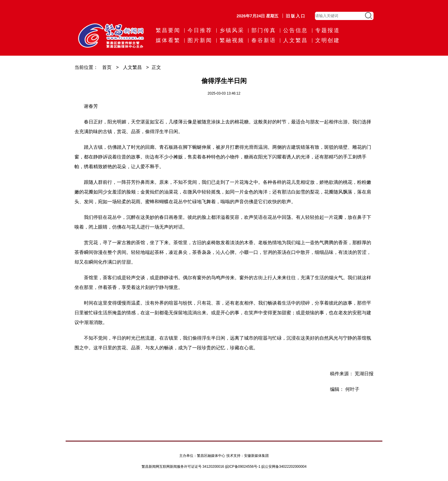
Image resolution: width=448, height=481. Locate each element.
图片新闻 (200, 40)
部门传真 (264, 30)
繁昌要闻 (168, 30)
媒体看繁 (168, 40)
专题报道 (328, 30)
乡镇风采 (232, 30)
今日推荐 (200, 30)
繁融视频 (232, 40)
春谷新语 (264, 40)
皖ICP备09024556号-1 (243, 467)
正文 (156, 67)
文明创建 (328, 40)
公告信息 (296, 30)
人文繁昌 (296, 40)
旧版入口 (296, 16)
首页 (107, 67)
